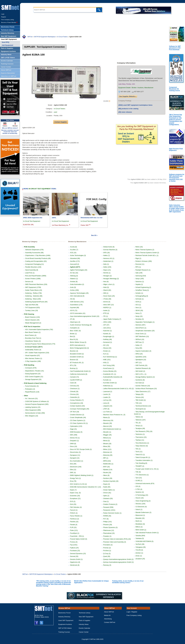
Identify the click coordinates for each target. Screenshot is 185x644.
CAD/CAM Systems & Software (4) (37, 401)
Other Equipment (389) (33, 410)
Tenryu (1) (139, 426)
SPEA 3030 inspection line (33, 218)
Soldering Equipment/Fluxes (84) (36, 302)
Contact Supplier (61, 122)
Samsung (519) (141, 276)
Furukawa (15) (75, 551)
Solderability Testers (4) (33, 350)
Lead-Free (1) (30, 273)
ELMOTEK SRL (28, 225)
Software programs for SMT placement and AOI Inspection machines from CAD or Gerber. (177, 178)
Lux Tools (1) (108, 412)
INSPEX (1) (107, 307)
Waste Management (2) (33, 323)
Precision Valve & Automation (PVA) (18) (117, 539)
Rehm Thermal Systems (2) (145, 250)
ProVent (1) (107, 551)
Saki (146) (139, 273)
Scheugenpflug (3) (142, 296)
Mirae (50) (107, 446)
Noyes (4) (107, 484)
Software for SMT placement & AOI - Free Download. (175, 48)
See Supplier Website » (128, 96)
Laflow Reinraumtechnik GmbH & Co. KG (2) (118, 388)
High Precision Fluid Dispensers (176, 150)
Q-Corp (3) (107, 553)
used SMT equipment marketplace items (135, 105)
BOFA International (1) (78, 345)
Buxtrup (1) (74, 368)
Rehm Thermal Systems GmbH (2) (147, 253)
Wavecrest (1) (140, 515)
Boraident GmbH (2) (77, 354)
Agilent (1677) (75, 267)
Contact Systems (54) (77, 406)
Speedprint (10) (141, 360)
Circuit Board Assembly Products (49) (38, 258)
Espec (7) (73, 490)
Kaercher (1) (107, 331)
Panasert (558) (108, 507)
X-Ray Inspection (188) (33, 361)
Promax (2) (107, 548)
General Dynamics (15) (78, 553)
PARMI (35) (107, 516)
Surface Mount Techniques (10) (146, 388)
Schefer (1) (139, 293)
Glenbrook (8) (75, 565)
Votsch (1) (139, 509)
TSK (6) (138, 472)
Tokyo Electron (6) (142, 446)
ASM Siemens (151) (77, 302)
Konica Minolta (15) (110, 371)
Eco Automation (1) (77, 461)
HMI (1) (106, 293)
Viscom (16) (140, 498)
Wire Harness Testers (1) (34, 358)
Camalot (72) (74, 377)
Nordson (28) (108, 478)
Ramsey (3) (107, 565)
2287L (54, 218)
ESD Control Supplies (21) (34, 377)
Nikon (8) (106, 475)
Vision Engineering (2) (143, 501)
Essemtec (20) (75, 496)
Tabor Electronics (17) (143, 391)
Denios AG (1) (75, 438)
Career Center (84, 632)
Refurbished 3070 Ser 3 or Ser (92, 218)
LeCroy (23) (107, 400)
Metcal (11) (107, 438)
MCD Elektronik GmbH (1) (112, 429)
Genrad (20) (74, 556)
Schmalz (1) (140, 299)
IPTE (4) (106, 313)
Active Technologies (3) (78, 255)
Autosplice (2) (75, 328)
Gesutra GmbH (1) (76, 559)
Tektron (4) (139, 417)
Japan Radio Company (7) (112, 319)
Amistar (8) (74, 281)
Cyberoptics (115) (76, 426)
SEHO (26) (139, 310)
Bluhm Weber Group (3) (78, 342)
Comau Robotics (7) (77, 400)
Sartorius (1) (140, 281)
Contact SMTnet (110, 622)
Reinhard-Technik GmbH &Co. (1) (147, 255)
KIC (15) (106, 345)
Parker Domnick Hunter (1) (112, 513)
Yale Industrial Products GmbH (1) (147, 533)
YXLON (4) (139, 550)
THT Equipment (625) (33, 307)
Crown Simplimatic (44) (78, 417)
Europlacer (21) (75, 498)
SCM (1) (138, 302)
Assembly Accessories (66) (34, 253)
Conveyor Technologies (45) (80, 409)
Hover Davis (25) (109, 296)
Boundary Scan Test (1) (33, 338)
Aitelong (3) (74, 276)
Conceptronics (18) (76, 403)
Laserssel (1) (108, 391)
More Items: (39, 189)
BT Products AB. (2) (77, 363)
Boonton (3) (74, 351)
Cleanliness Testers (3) (33, 341)
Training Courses (64, 632)
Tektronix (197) (141, 420)
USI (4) (138, 486)
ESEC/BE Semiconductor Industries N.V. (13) (85, 487)
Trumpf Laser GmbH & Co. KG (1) (147, 469)
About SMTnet (109, 612)
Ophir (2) (106, 496)
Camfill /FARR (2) (76, 380)
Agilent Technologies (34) (79, 270)
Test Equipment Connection (51, 47)
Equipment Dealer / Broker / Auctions (131, 88)
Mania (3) (106, 417)
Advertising (108, 619)
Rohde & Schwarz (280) (144, 261)
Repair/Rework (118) (32, 392)
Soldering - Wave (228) (33, 299)
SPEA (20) (139, 354)
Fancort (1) (74, 510)
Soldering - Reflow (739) (33, 293)
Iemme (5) (107, 302)
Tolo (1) (138, 449)
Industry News (84, 624)
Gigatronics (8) (75, 562)
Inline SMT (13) (108, 305)
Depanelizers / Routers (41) (35, 371)
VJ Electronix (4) (141, 507)
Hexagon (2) (107, 276)
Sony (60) (139, 348)
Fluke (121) (74, 530)
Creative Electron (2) (77, 415)
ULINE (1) (139, 480)
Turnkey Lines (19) (32, 310)
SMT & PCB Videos (65, 628)
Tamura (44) (140, 397)
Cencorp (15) (74, 386)
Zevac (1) (139, 556)
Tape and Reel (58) (32, 305)
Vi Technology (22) (142, 495)
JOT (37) (106, 325)
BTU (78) (73, 365)
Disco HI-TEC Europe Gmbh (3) (81, 449)
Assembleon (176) (76, 305)
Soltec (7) (139, 345)
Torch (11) (139, 452)
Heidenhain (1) (108, 261)
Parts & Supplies (84, 620)
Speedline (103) (141, 357)
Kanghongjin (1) (109, 336)
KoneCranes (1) (109, 368)
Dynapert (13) (75, 458)
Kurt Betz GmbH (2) (110, 383)
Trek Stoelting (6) (141, 463)
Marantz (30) (108, 423)
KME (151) (107, 360)
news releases (125, 112)
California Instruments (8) (79, 374)
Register (4, 17)
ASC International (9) (77, 296)
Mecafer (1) (107, 432)
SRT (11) (139, 363)
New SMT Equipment (86, 617)
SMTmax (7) (140, 342)
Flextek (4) (74, 525)
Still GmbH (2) (140, 371)
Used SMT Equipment (66, 620)
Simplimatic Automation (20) (145, 331)
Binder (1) (73, 334)
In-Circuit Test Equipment (32, 221)
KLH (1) (106, 354)
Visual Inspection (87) (33, 355)
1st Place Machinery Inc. (60, 225)
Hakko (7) (107, 255)
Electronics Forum (64, 613)
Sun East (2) (140, 383)
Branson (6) (74, 360)
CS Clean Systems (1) (78, 420)
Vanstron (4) (140, 492)
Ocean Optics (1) (109, 490)
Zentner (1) (139, 553)
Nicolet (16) (107, 472)
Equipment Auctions (65, 624)
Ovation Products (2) (110, 504)
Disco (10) (73, 446)
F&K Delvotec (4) (76, 507)
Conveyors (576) (31, 368)
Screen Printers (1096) (33, 279)
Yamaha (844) (140, 536)
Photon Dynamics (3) (110, 527)
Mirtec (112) (107, 449)
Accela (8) (73, 247)
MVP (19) (106, 467)
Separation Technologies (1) (145, 322)
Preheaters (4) (30, 389)
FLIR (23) (73, 527)
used (55, 112)
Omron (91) (107, 493)
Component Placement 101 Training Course (174, 89)
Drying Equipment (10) (33, 374)
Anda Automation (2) (77, 284)
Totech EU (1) (140, 455)
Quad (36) (107, 556)
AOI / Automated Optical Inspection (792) (39, 329)
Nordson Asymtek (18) (111, 481)
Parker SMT (85, 225)
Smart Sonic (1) (141, 334)
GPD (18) (106, 253)
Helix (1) (106, 264)
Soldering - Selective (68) (34, 296)
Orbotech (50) (108, 498)
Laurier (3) (107, 394)
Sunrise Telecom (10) (143, 386)
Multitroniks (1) (108, 464)
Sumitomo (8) (140, 380)
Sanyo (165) (140, 279)
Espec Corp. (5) (75, 493)
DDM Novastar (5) (76, 432)
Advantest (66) (75, 258)
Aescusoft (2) (75, 264)
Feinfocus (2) (74, 519)
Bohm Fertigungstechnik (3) (79, 348)
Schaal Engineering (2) (143, 287)
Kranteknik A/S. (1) (110, 374)
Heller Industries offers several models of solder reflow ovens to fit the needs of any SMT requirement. (177, 208)
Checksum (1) (75, 388)
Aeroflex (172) (75, 261)
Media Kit (107, 615)
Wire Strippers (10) (32, 416)
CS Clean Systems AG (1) (79, 423)
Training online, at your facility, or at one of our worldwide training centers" (128, 582)
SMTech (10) (140, 339)
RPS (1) (138, 267)
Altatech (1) (74, 279)
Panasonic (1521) (109, 510)
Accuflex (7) (74, 250)
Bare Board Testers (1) (33, 332)
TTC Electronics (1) (142, 475)
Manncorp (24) (108, 420)
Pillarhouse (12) (109, 530)
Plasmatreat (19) (109, 533)
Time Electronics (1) (142, 443)
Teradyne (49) (140, 428)
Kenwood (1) (108, 342)
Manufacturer (149, 88)
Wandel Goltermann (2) (143, 512)
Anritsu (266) (74, 290)
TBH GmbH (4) (141, 400)
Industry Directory (64, 617)
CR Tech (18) (74, 412)
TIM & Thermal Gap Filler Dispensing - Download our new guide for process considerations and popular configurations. (176, 120)
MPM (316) (107, 461)
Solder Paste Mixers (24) (34, 290)
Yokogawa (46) (141, 547)
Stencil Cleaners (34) (32, 320)
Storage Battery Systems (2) (145, 377)
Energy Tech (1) (75, 478)
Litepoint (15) (108, 406)
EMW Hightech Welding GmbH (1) (82, 475)
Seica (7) (139, 313)
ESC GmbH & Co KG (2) (78, 484)
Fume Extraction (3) (32, 386)
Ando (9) (73, 287)
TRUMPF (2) (140, 466)
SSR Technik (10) (141, 365)
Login (3, 14)
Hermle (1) (107, 273)
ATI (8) (72, 319)
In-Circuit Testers (62, 37)
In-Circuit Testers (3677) (34, 347)
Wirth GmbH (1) (141, 530)
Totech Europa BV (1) (143, 457)
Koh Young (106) (109, 365)
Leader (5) (107, 397)
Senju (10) (139, 316)
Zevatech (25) (140, 559)
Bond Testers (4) (31, 335)
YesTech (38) (140, 544)
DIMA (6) (73, 444)
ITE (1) (106, 316)
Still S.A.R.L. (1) (141, 374)
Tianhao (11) (140, 440)
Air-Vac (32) (74, 273)
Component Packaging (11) (34, 264)
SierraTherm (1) (141, 328)
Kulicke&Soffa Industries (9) (113, 377)
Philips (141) (107, 522)
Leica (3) (106, 403)
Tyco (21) (139, 478)
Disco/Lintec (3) (75, 452)
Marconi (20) (108, 426)
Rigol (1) (138, 258)
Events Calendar (84, 628)
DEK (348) (74, 435)
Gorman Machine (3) (110, 250)
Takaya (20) (139, 394)
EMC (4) (73, 472)
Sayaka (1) (139, 284)
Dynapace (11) (75, 455)
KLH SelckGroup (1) (110, 357)
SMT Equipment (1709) (33, 287)
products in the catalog (128, 109)
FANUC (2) (74, 513)
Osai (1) (106, 501)
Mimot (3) (106, 441)
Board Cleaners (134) (32, 317)
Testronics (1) (140, 434)
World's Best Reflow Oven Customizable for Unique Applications (91, 582)
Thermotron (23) (141, 437)
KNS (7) (106, 363)
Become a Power (9, 22)
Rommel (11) (140, 264)
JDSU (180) (107, 322)
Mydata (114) (108, 470)
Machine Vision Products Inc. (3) (114, 415)
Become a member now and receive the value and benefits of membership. (10, 132)
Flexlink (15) (74, 522)
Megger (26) (107, 435)
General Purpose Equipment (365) (37, 404)
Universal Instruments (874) (145, 483)
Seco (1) (138, 307)
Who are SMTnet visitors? (10, 128)
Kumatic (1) (107, 380)
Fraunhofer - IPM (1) (77, 536)
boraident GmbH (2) (77, 357)
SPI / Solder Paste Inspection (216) (37, 353)
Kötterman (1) (108, 386)
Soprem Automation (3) (143, 351)
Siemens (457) (140, 325)
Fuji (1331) (74, 545)
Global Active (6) (109, 247)
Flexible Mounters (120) (33, 267)
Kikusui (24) (107, 348)
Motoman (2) (108, 452)
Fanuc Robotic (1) (76, 516)
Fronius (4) (74, 542)
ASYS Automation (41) (78, 313)
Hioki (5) (106, 287)
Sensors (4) (29, 281)
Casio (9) (73, 383)
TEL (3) (138, 423)
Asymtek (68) (75, 307)
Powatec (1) (107, 536)
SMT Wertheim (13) (142, 336)
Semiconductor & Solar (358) (35, 413)
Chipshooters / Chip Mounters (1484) (38, 255)
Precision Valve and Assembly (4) (115, 542)
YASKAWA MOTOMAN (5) (144, 541)
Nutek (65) (107, 487)
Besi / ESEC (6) (75, 331)
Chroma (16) (74, 394)
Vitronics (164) (140, 504)
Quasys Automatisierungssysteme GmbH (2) (118, 559)
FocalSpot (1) (75, 533)
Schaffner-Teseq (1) (142, 290)
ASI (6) (72, 299)
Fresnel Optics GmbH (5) (78, 539)
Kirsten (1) (107, 351)
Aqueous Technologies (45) (79, 293)
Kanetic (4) (107, 334)
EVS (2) (73, 501)
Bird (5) (73, 336)
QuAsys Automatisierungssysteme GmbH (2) (118, 562)
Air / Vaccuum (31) (31, 398)
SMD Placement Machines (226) (36, 284)
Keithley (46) (108, 339)
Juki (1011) (107, 328)
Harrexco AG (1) (109, 258)
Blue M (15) (74, 339)
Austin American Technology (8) (81, 325)
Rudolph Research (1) (143, 270)
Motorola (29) (108, 455)
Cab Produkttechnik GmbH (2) (80, 371)
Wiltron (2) (139, 527)
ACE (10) (73, 253)
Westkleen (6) (140, 524)
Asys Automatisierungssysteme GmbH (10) (85, 316)
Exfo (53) (73, 504)
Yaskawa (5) (140, 538)
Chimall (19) (74, 391)
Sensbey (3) (140, 319)
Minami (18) (107, 444)
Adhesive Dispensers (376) (34, 250)
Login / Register (132, 612)
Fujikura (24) (74, 548)
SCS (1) (138, 305)
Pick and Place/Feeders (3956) (36, 276)
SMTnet (30, 37)
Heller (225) (107, 267)
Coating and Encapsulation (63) (36, 261)
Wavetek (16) (140, 518)
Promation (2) (108, 545)
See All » (94, 235)
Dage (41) (73, 429)
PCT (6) (106, 519)
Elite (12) (73, 470)
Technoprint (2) (141, 409)
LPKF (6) (106, 409)
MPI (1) (106, 458)
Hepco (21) (107, 270)
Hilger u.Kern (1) (109, 284)
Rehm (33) (139, 247)
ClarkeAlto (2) (75, 397)
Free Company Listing (8, 20)
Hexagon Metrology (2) (111, 279)
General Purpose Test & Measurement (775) (40, 344)
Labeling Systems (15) (33, 407)
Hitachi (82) (107, 290)
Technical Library (85, 613)
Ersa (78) (73, 481)
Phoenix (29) (108, 525)
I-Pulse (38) (107, 299)
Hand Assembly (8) (32, 270)
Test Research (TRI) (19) (144, 431)
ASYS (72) (74, 310)
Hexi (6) (106, 281)
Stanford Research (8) (143, 368)
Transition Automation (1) (144, 460)
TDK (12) (139, 403)
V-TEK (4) (139, 489)
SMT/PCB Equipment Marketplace (45, 37)
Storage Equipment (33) (33, 379)
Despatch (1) (74, 441)
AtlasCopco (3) (75, 322)
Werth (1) (139, 521)
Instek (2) (106, 310)
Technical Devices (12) (143, 406)
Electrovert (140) (76, 467)
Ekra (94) (73, 464)
